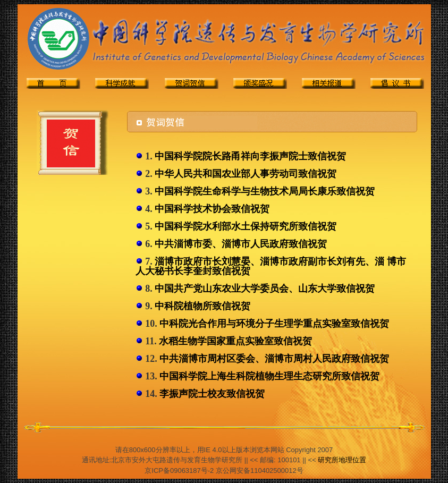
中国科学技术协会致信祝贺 (212, 209)
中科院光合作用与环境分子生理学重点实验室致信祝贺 (274, 324)
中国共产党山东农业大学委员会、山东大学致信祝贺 (265, 289)
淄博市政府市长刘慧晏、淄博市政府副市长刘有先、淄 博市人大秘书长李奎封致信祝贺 (271, 266)
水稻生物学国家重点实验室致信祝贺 (235, 341)
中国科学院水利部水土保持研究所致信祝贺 (246, 226)
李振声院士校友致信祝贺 (212, 394)
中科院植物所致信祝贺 (202, 306)
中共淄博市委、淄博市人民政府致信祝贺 (241, 244)
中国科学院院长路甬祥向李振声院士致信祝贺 (250, 156)
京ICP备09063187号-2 (179, 471)
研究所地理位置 (342, 460)
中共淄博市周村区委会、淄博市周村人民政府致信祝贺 (274, 359)
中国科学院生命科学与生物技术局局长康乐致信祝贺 (265, 191)
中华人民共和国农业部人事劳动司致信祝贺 (246, 174)
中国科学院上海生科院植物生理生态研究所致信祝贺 (269, 376)
